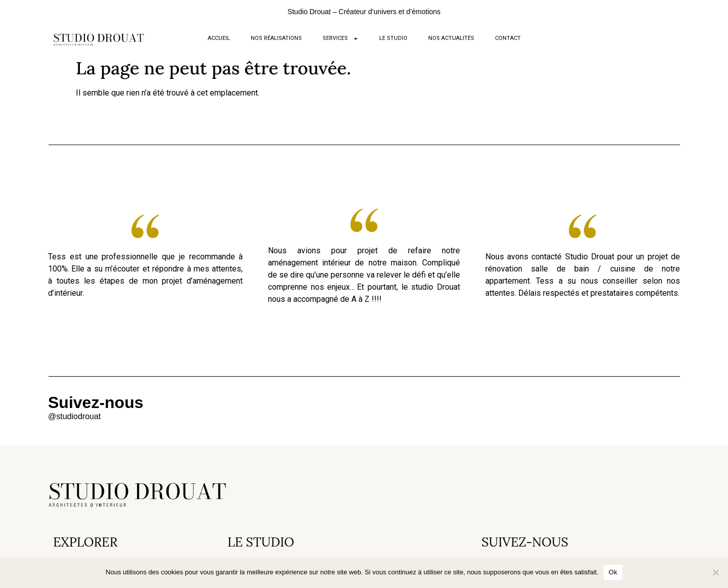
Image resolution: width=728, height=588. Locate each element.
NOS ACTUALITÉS (451, 38)
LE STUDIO (393, 38)
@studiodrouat (74, 416)
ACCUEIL (219, 38)
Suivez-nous (96, 402)
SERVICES (340, 39)
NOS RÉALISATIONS (276, 38)
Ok (613, 572)
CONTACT (508, 38)
